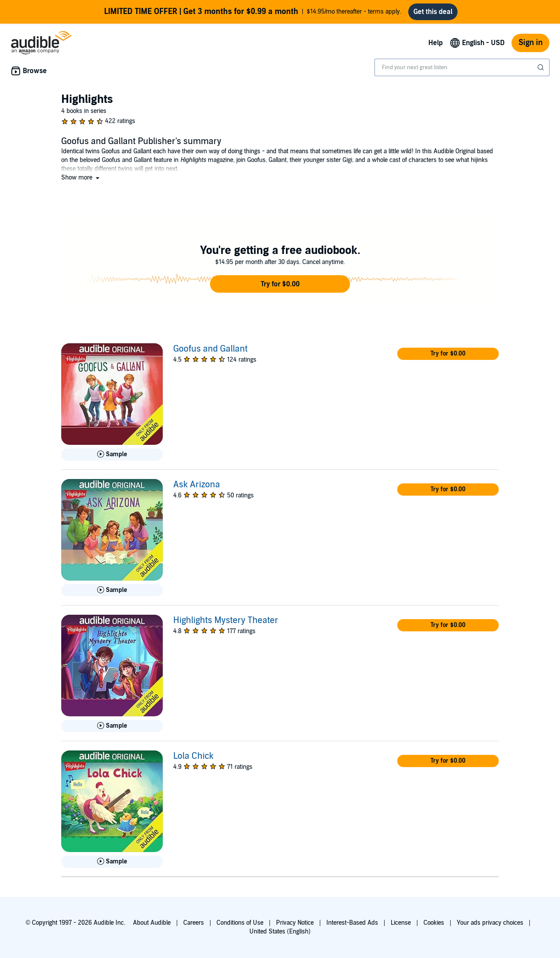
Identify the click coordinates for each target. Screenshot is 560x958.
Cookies (434, 923)
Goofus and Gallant (210, 349)
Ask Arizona (197, 485)
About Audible (152, 923)
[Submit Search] (542, 67)
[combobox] (462, 67)
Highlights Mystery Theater (226, 620)
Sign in (530, 43)
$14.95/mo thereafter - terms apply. (253, 12)
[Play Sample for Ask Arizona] (112, 590)
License (401, 923)
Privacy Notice (295, 923)
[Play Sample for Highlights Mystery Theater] (112, 726)
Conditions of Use (240, 923)
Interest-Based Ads (352, 923)
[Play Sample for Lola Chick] (112, 862)
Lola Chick (193, 756)
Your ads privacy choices (490, 923)
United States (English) (280, 932)
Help (436, 43)
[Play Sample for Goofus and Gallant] (112, 454)
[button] (81, 178)
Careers (194, 923)
